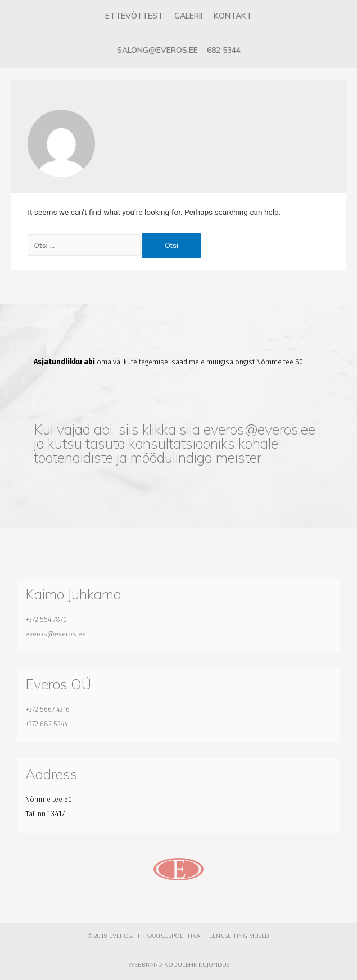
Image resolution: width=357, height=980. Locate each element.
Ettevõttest (134, 16)
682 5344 (224, 50)
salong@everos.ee (157, 50)
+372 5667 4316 (48, 709)
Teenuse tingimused (237, 936)
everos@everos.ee (259, 429)
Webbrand (145, 965)
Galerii (188, 16)
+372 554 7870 (46, 619)
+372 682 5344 (46, 724)
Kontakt (233, 16)
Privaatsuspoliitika (169, 936)
